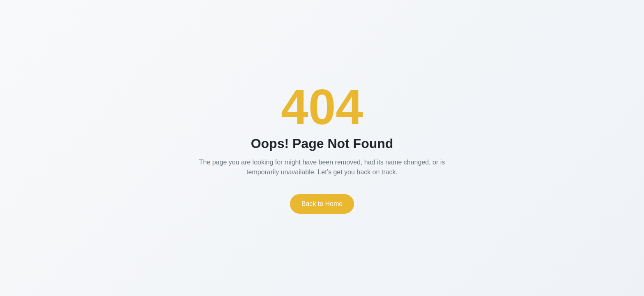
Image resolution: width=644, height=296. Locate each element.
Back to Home (322, 204)
